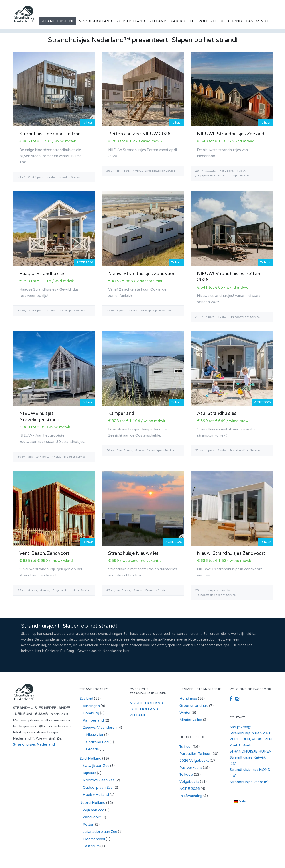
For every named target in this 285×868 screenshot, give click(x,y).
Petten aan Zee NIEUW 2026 (139, 134)
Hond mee (188, 699)
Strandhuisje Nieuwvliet (133, 553)
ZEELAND (158, 21)
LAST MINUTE (258, 21)
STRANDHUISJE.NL (57, 21)
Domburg (91, 713)
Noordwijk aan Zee (99, 780)
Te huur (186, 747)
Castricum (91, 846)
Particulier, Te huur (195, 754)
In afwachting (191, 796)
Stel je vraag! (240, 727)
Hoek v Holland (96, 795)
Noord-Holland (92, 803)
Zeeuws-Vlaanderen (100, 728)
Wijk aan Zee (94, 810)
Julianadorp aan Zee (100, 832)
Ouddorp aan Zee (98, 788)
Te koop (186, 775)
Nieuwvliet (95, 735)
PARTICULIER (183, 21)
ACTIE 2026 (190, 789)
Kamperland (121, 414)
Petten (89, 825)
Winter (185, 713)
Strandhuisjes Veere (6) (249, 782)
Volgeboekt (189, 782)
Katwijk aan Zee (96, 766)
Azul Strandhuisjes (217, 414)
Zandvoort (92, 817)
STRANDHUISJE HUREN (251, 751)
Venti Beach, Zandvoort (44, 553)
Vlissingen (91, 706)
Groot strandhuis (194, 706)
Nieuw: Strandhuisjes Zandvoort (142, 274)
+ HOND (235, 21)
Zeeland (86, 699)
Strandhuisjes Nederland (34, 744)
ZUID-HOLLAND (131, 21)
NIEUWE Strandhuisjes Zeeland (231, 134)
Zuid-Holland (90, 759)
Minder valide (191, 720)
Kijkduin (89, 773)
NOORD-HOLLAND (95, 21)
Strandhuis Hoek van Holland (50, 134)
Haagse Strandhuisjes (42, 274)
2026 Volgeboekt (194, 761)
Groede (93, 749)
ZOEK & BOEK (211, 21)
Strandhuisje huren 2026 (250, 733)
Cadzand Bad (97, 742)
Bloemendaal (94, 839)
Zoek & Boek (240, 745)
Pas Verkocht (191, 768)
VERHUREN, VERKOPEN (251, 739)
